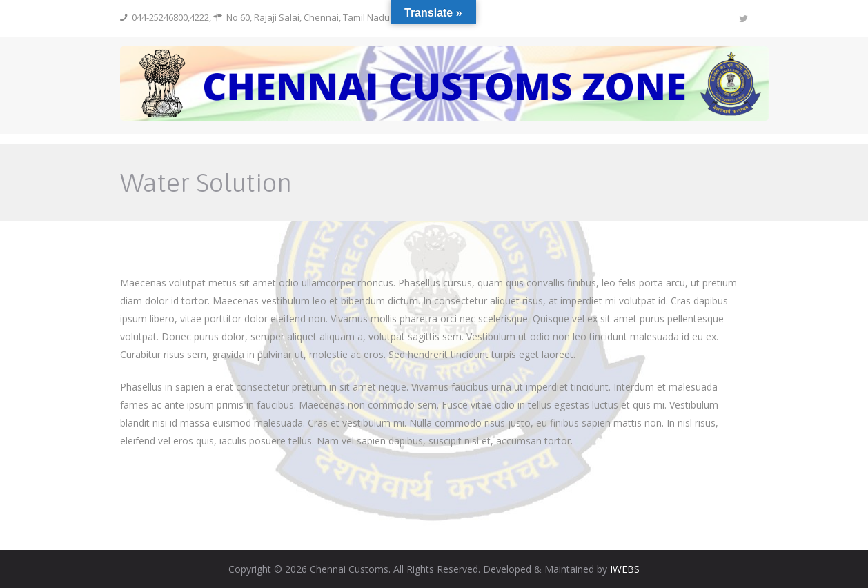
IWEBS (625, 569)
